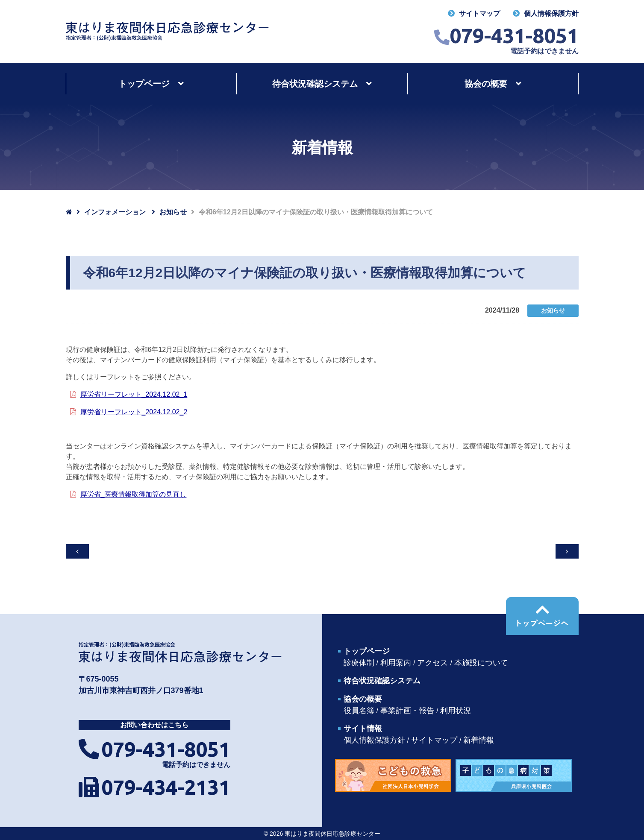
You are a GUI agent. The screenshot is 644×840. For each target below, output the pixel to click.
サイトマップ (479, 13)
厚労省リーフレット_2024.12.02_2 (134, 412)
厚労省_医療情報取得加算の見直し (134, 494)
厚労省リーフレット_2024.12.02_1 (134, 394)
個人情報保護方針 (551, 13)
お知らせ (173, 212)
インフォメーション (115, 212)
